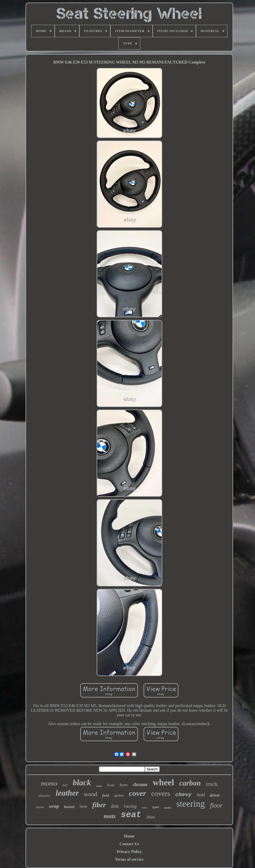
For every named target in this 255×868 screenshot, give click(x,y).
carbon (190, 783)
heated (69, 807)
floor (216, 805)
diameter (45, 796)
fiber (99, 805)
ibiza (151, 817)
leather (67, 793)
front (111, 785)
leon (83, 806)
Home (129, 836)
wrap (54, 806)
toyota (40, 807)
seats (99, 786)
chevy (183, 795)
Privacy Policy (129, 852)
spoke (168, 808)
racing (130, 806)
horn (124, 785)
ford (106, 795)
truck (212, 784)
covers (161, 793)
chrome (140, 785)
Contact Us (129, 844)
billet (145, 808)
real (201, 795)
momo (49, 783)
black (82, 782)
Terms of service (129, 859)
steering (191, 804)
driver (215, 795)
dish (115, 806)
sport (156, 807)
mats (110, 816)
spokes (119, 796)
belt (65, 785)
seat (131, 815)
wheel (163, 782)
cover (138, 793)
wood (91, 794)
